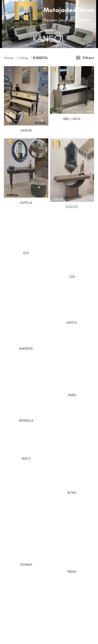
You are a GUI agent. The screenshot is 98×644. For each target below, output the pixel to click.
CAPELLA (26, 203)
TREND (72, 572)
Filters (88, 58)
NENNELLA (26, 420)
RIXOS (26, 459)
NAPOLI (72, 323)
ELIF (26, 253)
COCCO (72, 207)
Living (24, 58)
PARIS (72, 395)
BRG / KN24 (72, 119)
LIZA (72, 277)
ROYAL (72, 493)
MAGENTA (26, 349)
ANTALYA (26, 130)
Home (9, 58)
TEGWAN (26, 565)
